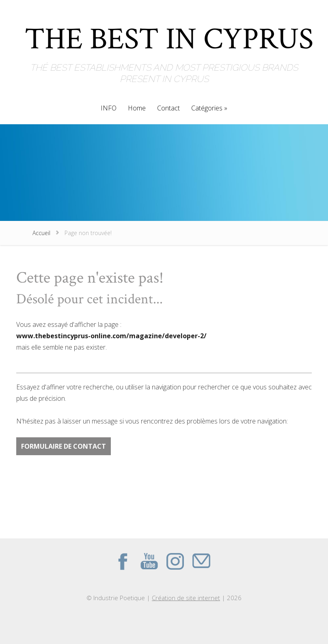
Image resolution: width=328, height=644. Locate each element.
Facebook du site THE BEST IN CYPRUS (123, 561)
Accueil (41, 233)
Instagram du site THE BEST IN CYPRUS (175, 561)
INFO (109, 109)
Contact (168, 109)
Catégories (207, 109)
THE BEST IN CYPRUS (169, 34)
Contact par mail (201, 561)
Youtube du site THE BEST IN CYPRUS (149, 561)
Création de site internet (186, 598)
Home (137, 109)
